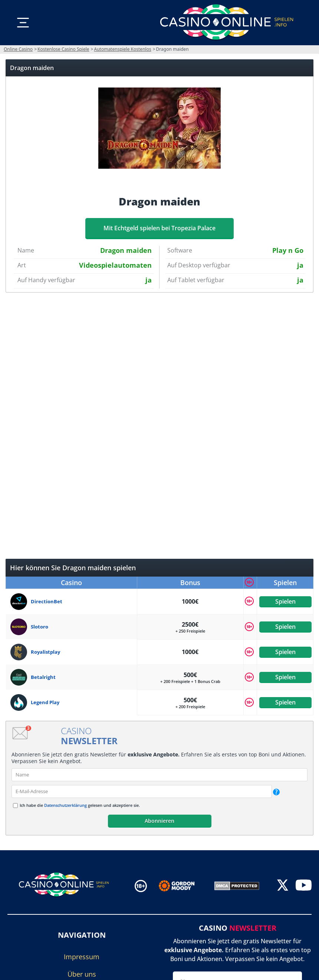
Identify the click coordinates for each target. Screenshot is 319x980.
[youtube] (304, 886)
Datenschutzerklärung (65, 805)
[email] (142, 791)
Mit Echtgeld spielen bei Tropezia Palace (159, 228)
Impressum (82, 957)
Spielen (285, 601)
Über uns (82, 974)
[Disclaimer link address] (182, 886)
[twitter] (283, 886)
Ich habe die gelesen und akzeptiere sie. (80, 805)
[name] (159, 775)
